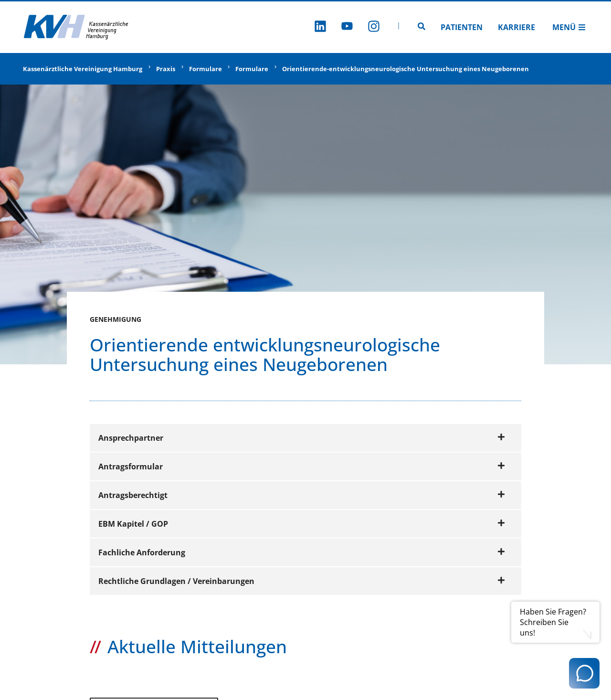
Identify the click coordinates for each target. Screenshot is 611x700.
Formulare (205, 69)
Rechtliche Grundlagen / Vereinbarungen (302, 581)
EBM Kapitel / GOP (302, 524)
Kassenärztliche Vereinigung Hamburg (83, 69)
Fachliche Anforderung (302, 552)
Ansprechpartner (302, 438)
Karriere (516, 27)
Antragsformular (302, 467)
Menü (569, 27)
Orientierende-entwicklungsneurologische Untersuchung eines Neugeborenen (406, 69)
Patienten (462, 27)
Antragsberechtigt (302, 495)
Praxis (166, 69)
